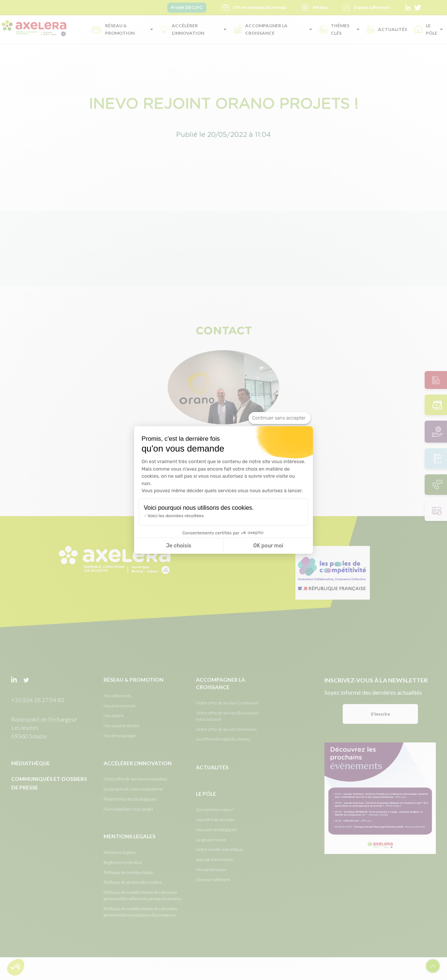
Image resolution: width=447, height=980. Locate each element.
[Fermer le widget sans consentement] (280, 418)
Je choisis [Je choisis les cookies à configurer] (179, 546)
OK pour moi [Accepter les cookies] (268, 546)
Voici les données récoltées (176, 516)
